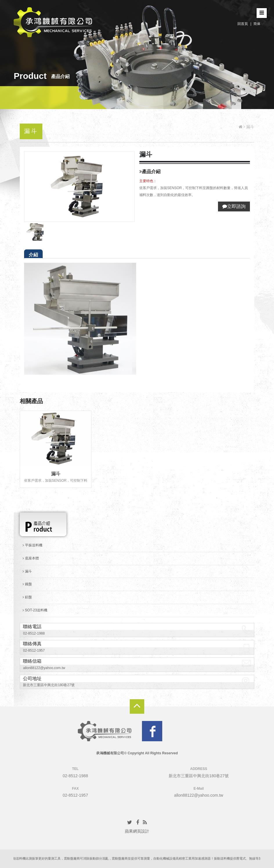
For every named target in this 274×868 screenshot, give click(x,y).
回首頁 (243, 24)
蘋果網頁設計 (137, 831)
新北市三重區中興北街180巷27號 (49, 685)
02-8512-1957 (34, 650)
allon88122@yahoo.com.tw (44, 668)
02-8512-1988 (34, 633)
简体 (257, 24)
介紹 (33, 255)
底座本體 (31, 558)
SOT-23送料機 (35, 610)
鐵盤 (27, 584)
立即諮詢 (234, 206)
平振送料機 (32, 545)
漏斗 (56, 474)
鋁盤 (27, 597)
